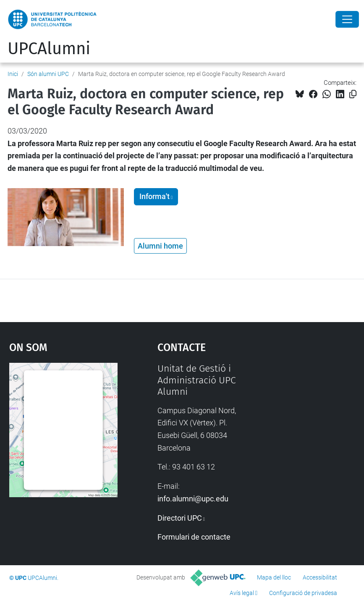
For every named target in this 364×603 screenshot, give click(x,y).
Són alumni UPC (48, 74)
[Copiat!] (353, 94)
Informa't (155, 197)
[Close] (347, 19)
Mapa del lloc (274, 577)
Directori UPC (180, 518)
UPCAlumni (49, 49)
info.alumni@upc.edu (193, 499)
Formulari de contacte (194, 537)
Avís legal (242, 593)
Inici (13, 74)
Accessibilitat (320, 577)
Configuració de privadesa (303, 593)
